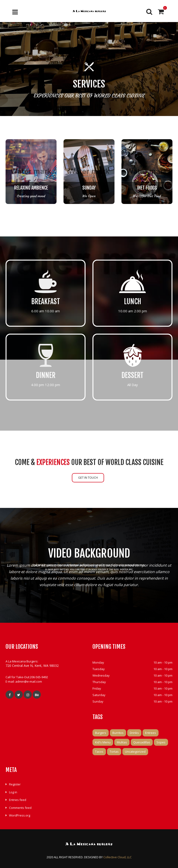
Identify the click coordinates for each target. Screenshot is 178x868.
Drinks (134, 733)
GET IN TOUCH (88, 478)
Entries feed (18, 800)
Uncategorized (135, 752)
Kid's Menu (103, 742)
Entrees (151, 733)
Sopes (161, 742)
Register (15, 784)
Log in (13, 792)
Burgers (101, 733)
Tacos (99, 752)
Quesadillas (142, 742)
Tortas (114, 752)
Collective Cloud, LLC (118, 857)
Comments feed (20, 808)
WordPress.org (20, 815)
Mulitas (122, 742)
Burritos (118, 733)
